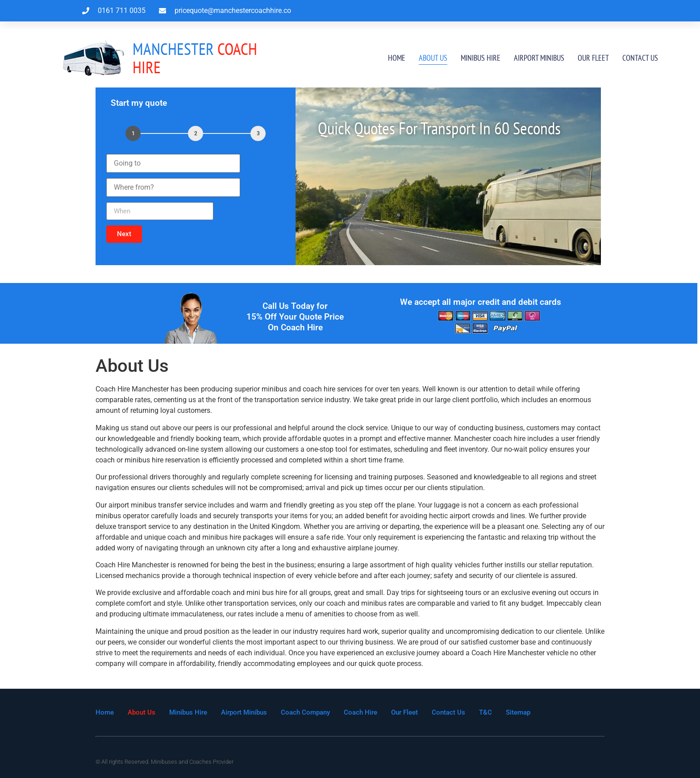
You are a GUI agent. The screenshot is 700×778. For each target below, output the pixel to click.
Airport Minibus (539, 58)
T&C (485, 712)
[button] (124, 234)
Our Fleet (593, 58)
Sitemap (518, 712)
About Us (433, 58)
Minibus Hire (481, 58)
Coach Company (305, 712)
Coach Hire (195, 58)
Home (397, 58)
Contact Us (640, 58)
